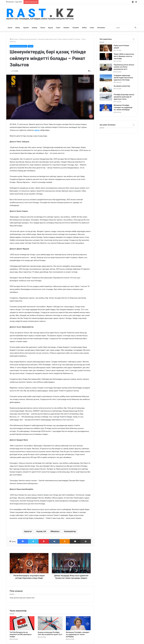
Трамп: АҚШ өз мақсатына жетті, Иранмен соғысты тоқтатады (124, 56)
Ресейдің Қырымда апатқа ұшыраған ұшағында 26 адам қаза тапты (124, 97)
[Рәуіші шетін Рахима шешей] (106, 48)
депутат (29, 531)
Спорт (92, 28)
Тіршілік (26, 28)
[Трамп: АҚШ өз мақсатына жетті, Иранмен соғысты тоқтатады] (106, 57)
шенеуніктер (70, 531)
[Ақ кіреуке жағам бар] (106, 88)
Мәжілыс (56, 531)
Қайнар (35, 28)
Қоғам (10, 28)
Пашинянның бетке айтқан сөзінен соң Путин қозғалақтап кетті (124, 67)
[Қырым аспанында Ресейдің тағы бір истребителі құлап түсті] (50, 623)
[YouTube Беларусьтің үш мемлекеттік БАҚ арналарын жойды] (22, 623)
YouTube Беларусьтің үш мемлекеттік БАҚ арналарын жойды (21, 634)
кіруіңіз (29, 598)
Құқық (50, 28)
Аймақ (18, 28)
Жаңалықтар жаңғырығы (28, 39)
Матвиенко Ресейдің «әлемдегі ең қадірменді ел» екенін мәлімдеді (78, 634)
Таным (43, 28)
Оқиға (58, 28)
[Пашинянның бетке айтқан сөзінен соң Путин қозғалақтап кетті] (106, 67)
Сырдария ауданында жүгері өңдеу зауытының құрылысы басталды (123, 78)
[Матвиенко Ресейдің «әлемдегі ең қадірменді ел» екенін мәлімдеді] (78, 623)
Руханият (76, 28)
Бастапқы (14, 39)
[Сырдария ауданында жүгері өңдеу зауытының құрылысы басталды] (106, 78)
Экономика (101, 28)
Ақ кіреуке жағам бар (122, 86)
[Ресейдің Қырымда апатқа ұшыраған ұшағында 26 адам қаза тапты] (106, 97)
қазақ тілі (42, 531)
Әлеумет (66, 28)
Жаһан (84, 28)
